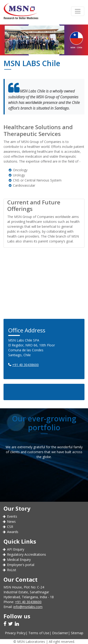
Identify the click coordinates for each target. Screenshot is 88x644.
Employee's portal (21, 565)
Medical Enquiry (19, 560)
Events (12, 516)
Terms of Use (39, 633)
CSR (10, 527)
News (11, 521)
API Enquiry (16, 549)
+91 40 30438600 (25, 365)
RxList (12, 570)
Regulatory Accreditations (27, 554)
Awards (13, 532)
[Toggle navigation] (78, 11)
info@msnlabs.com (28, 607)
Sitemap (77, 633)
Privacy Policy (15, 633)
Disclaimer (60, 633)
